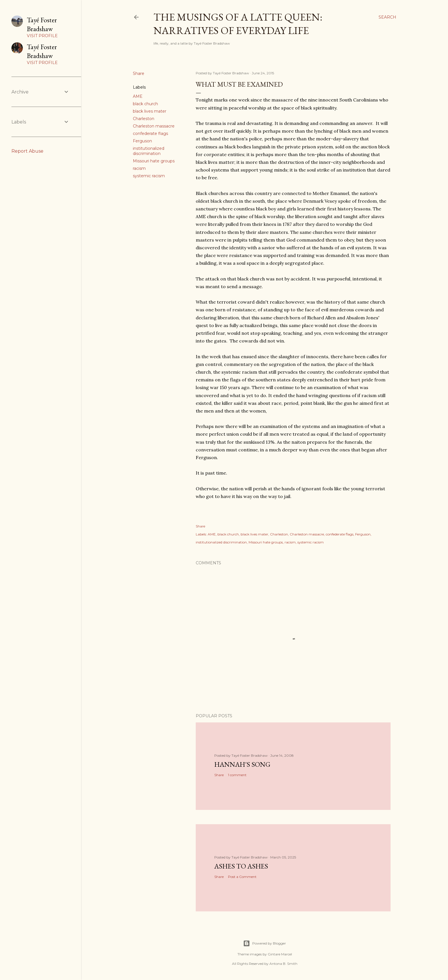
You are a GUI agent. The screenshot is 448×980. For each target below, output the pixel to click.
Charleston (144, 119)
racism (139, 168)
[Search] (387, 17)
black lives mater (150, 111)
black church (145, 104)
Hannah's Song (242, 764)
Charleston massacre (154, 126)
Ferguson (142, 141)
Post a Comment (242, 877)
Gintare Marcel (280, 954)
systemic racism (149, 176)
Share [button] (139, 73)
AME (138, 96)
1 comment (237, 775)
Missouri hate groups (154, 161)
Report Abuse (27, 151)
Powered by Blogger (265, 943)
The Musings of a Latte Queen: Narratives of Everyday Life (238, 24)
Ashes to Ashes (241, 866)
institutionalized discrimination (149, 151)
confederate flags (150, 134)
